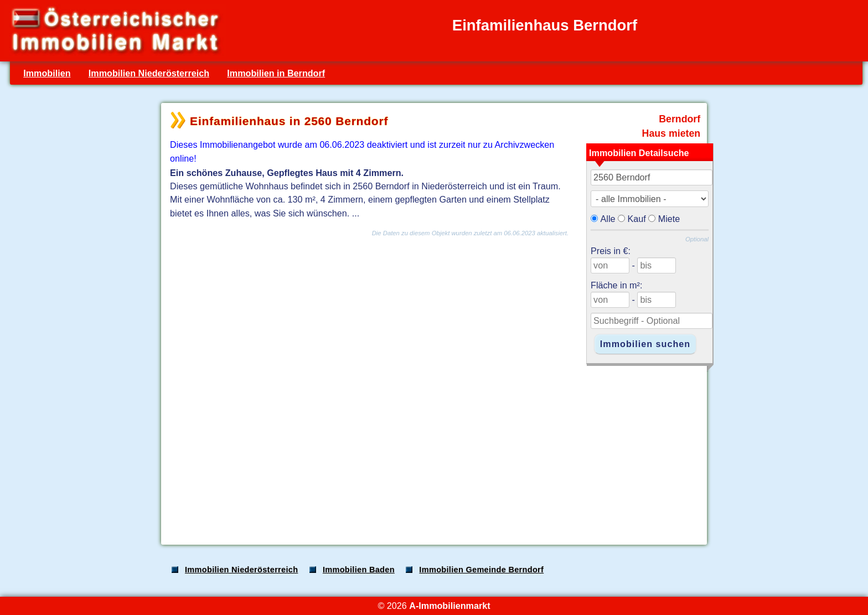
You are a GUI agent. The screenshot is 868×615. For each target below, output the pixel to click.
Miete (669, 219)
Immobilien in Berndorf (276, 73)
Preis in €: (611, 251)
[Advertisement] (433, 449)
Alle (608, 219)
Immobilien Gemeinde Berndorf (481, 570)
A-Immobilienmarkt (449, 606)
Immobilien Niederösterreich (149, 73)
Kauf (637, 219)
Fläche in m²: (616, 285)
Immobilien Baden (359, 570)
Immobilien (47, 73)
